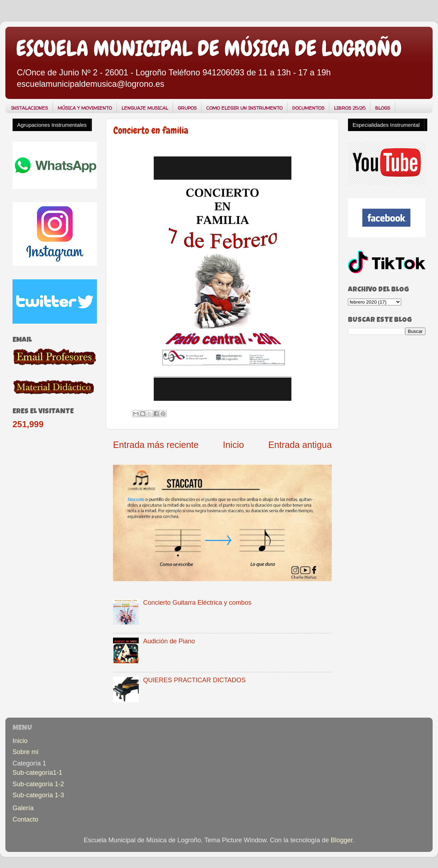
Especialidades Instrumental (386, 125)
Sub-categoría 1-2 (38, 784)
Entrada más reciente (156, 445)
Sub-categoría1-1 (37, 773)
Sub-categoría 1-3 (38, 795)
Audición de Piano (169, 641)
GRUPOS (187, 108)
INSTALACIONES (29, 108)
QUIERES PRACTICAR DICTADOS (194, 680)
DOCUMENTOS (308, 108)
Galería (23, 808)
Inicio (233, 445)
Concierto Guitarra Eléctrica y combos (197, 603)
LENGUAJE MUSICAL (145, 108)
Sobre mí (26, 752)
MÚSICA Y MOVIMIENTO (85, 108)
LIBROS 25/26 (350, 108)
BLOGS (383, 108)
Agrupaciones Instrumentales (52, 125)
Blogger (342, 840)
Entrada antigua (300, 445)
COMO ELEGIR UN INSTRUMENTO (244, 108)
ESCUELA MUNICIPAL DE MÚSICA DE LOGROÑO (209, 48)
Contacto (25, 819)
